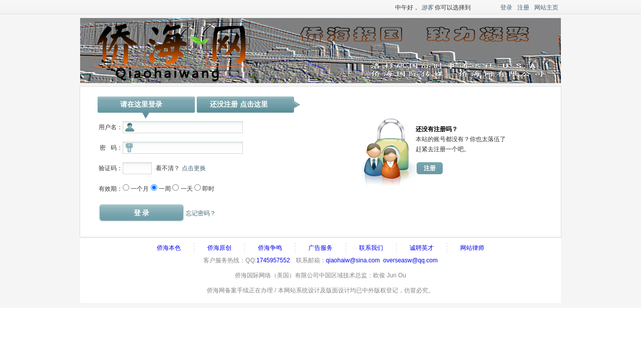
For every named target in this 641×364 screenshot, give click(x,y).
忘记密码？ (201, 213)
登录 (506, 8)
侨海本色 (169, 248)
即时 (208, 189)
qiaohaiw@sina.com (353, 260)
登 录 (142, 213)
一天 (187, 189)
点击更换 (194, 168)
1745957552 (273, 260)
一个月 (140, 189)
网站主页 (546, 8)
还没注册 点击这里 (239, 104)
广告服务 (320, 248)
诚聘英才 (422, 248)
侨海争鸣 (270, 248)
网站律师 (472, 248)
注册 (523, 8)
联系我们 (371, 248)
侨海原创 (219, 248)
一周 (165, 189)
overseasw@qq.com (410, 260)
